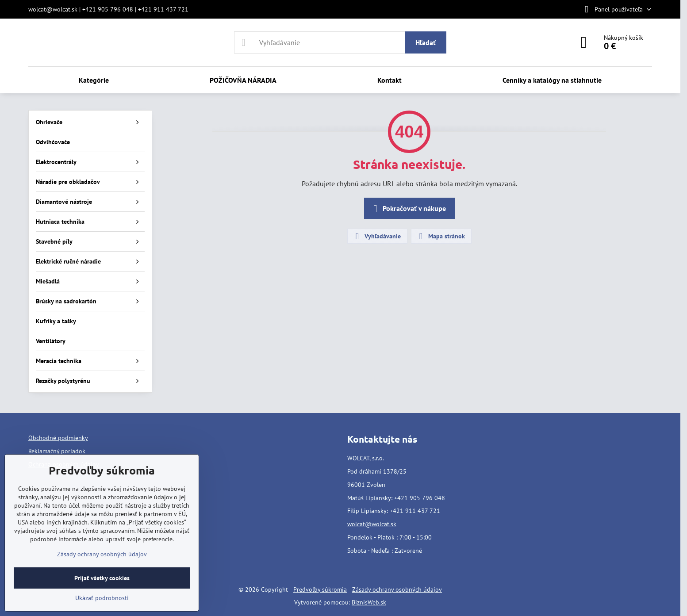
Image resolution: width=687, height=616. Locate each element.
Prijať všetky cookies (102, 578)
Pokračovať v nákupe (408, 209)
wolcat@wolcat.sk (372, 524)
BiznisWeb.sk (369, 602)
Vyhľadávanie (377, 236)
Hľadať (426, 42)
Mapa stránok (441, 236)
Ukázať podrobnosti (102, 598)
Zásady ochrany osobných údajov (397, 589)
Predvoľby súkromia (320, 589)
